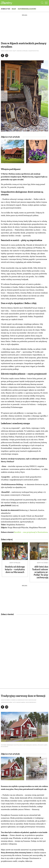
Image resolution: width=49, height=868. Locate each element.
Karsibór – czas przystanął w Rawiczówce (31, 532)
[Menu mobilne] (46, 3)
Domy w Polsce (15, 563)
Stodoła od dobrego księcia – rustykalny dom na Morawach (15, 569)
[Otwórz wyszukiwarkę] (42, 3)
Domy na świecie (43, 563)
